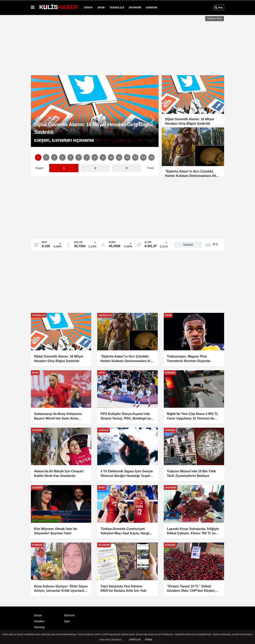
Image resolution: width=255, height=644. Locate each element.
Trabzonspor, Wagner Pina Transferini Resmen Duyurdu (189, 359)
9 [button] (103, 157)
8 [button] (95, 157)
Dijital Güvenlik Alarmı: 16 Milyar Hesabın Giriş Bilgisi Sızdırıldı (59, 359)
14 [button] (143, 157)
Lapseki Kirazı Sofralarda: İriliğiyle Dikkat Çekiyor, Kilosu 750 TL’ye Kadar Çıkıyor (193, 531)
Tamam (148, 640)
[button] (152, 119)
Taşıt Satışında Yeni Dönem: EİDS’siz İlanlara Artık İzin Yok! (124, 588)
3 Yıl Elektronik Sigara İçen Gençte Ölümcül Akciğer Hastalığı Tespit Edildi (127, 474)
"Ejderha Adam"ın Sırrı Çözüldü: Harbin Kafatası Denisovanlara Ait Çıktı (126, 359)
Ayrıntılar (135, 640)
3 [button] (54, 157)
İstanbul (188, 245)
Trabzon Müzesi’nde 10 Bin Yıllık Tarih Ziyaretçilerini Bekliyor (191, 473)
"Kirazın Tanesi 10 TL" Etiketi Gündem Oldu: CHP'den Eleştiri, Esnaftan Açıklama (191, 589)
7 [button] (87, 157)
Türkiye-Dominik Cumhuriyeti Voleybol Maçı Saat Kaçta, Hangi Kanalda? (125, 531)
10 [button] (111, 157)
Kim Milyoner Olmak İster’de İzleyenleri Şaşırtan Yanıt (56, 531)
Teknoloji (117, 7)
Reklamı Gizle (215, 19)
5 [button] (71, 157)
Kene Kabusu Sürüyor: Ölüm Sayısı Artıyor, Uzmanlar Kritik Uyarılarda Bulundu (61, 589)
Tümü (151, 168)
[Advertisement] (127, 44)
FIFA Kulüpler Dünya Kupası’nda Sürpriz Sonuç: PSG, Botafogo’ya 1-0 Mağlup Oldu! (126, 416)
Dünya (88, 7)
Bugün (40, 168)
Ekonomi (135, 7)
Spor (101, 7)
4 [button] (62, 157)
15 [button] (152, 157)
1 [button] (38, 157)
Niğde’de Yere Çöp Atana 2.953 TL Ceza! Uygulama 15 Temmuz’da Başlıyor (193, 416)
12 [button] (127, 157)
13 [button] (135, 157)
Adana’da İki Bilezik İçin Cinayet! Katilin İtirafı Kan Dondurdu (59, 473)
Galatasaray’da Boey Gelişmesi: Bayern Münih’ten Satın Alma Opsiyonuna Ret (58, 416)
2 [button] (46, 157)
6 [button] (79, 157)
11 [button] (119, 157)
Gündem (152, 7)
